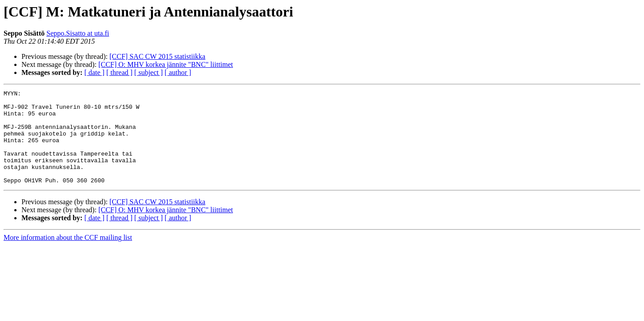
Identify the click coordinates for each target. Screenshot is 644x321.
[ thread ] (119, 72)
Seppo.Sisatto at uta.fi (78, 33)
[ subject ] (149, 72)
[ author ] (178, 72)
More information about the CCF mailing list (68, 256)
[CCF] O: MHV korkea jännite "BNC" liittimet (166, 64)
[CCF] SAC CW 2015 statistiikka (157, 56)
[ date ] (94, 72)
